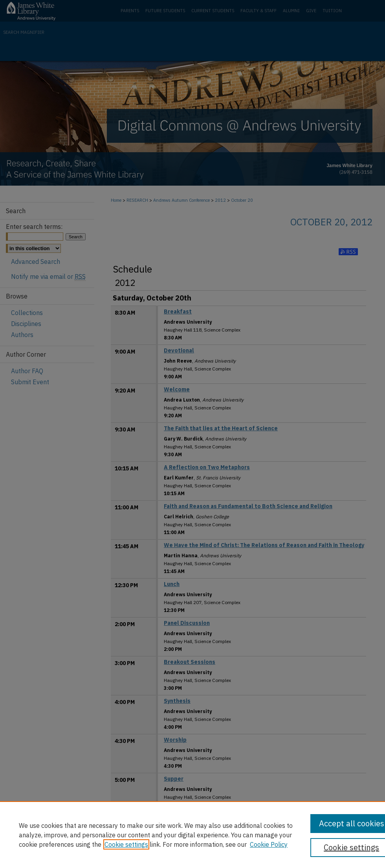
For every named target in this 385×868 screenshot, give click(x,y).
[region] (192, 835)
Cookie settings (126, 844)
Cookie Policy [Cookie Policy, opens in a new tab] (269, 844)
